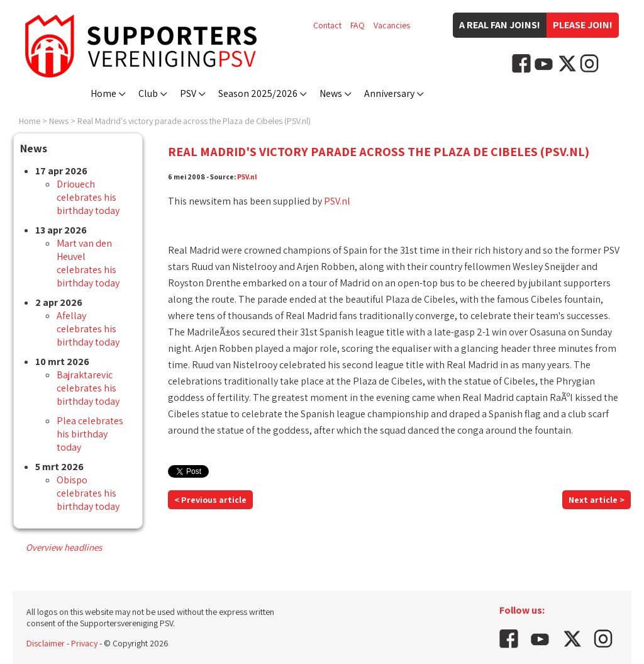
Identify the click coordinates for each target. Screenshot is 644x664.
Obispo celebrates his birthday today (88, 493)
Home (103, 93)
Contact (327, 25)
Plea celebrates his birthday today (90, 434)
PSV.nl (247, 177)
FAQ (358, 25)
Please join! (583, 25)
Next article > (597, 500)
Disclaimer (46, 643)
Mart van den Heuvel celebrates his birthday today (88, 263)
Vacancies (392, 25)
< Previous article (210, 500)
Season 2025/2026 (258, 93)
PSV (188, 93)
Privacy (84, 643)
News (331, 93)
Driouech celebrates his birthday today (88, 197)
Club (148, 93)
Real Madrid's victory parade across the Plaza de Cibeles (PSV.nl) (194, 121)
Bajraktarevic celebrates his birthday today (88, 388)
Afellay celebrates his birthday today (88, 329)
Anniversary (389, 93)
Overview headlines (64, 547)
